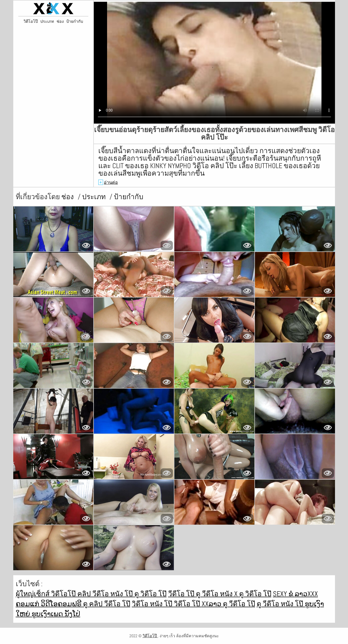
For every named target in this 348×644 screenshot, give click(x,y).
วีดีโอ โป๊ (182, 594)
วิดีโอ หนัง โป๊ (153, 604)
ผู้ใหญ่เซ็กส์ (33, 594)
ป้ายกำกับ (75, 22)
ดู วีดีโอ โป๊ (239, 604)
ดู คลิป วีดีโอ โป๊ (107, 604)
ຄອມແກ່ (28, 604)
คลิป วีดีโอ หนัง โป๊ (106, 594)
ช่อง (60, 22)
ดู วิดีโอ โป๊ (150, 594)
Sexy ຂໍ (284, 594)
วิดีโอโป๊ (31, 22)
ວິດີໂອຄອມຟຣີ (62, 604)
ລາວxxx (306, 594)
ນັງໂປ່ (72, 614)
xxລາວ (212, 604)
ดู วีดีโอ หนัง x (218, 594)
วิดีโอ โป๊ (188, 604)
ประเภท (47, 22)
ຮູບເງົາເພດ (48, 614)
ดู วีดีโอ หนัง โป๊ (281, 604)
